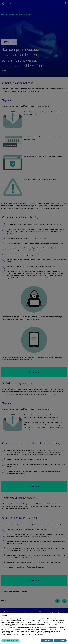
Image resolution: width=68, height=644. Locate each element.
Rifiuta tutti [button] (47, 641)
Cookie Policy (25, 635)
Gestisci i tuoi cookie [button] (10, 641)
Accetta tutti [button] (60, 641)
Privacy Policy (16, 635)
